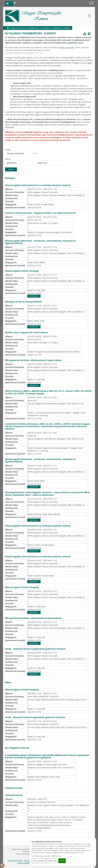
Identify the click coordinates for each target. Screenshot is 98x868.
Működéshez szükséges (45, 856)
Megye (8, 150)
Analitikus (61, 856)
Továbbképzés (33, 28)
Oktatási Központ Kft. (15, 861)
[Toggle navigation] (89, 16)
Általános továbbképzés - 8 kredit (56, 28)
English (91, 3)
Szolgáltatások (18, 28)
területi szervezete (66, 47)
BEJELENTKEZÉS (7, 3)
